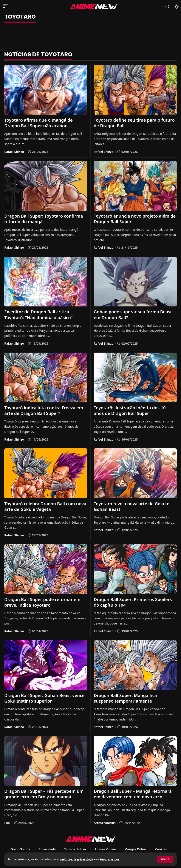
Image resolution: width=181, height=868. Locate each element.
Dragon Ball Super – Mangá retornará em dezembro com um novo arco (133, 794)
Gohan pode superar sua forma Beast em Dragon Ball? (133, 315)
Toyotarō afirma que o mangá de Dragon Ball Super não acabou (38, 123)
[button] (165, 859)
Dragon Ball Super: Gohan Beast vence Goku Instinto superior (44, 698)
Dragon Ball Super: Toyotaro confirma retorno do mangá (44, 219)
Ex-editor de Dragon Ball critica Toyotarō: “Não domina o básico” (38, 315)
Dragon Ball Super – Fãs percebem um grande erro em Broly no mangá (44, 794)
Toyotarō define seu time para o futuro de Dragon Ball (134, 123)
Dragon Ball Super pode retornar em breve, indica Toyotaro (42, 602)
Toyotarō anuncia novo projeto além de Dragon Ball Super (135, 219)
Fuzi (7, 823)
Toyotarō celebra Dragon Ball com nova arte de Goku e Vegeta (45, 506)
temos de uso (109, 859)
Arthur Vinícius (105, 823)
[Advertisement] (91, 37)
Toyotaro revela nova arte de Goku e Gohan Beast (132, 506)
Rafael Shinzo (14, 152)
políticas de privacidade (77, 859)
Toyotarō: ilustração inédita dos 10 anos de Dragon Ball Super (130, 410)
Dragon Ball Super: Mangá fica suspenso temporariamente (125, 698)
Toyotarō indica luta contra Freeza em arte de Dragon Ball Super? (44, 410)
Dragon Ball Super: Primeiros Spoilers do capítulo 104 (133, 602)
